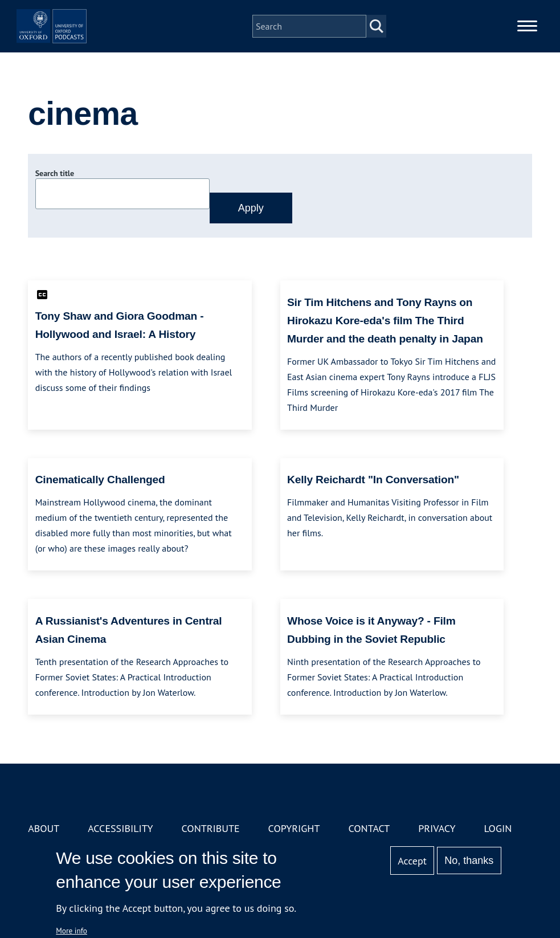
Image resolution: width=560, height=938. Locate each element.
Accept (412, 861)
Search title (55, 173)
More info (71, 931)
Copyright (294, 828)
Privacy (437, 828)
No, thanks (469, 860)
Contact (369, 828)
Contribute (211, 828)
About (44, 828)
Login (498, 828)
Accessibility (120, 828)
